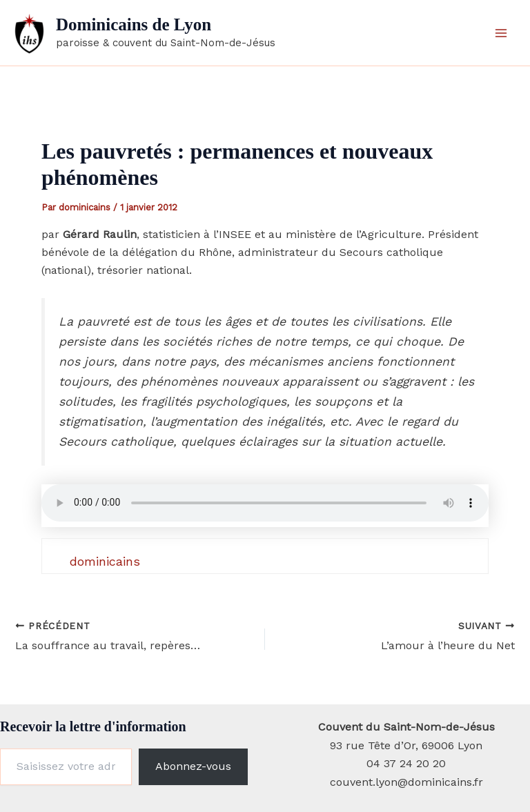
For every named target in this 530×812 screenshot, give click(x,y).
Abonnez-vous (193, 766)
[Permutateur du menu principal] (501, 33)
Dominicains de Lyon (134, 24)
